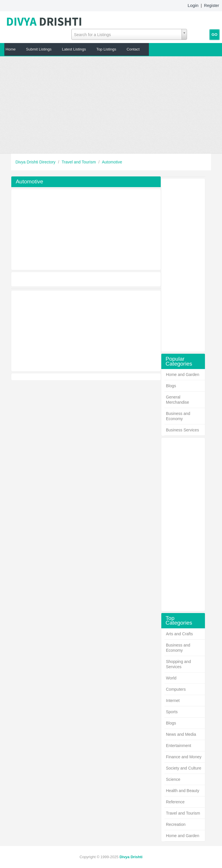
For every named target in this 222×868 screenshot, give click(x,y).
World (171, 678)
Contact (133, 49)
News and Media (181, 734)
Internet (173, 701)
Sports (172, 712)
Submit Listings (39, 49)
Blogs (171, 386)
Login (193, 5)
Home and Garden (183, 375)
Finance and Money (184, 757)
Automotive (112, 162)
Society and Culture (184, 768)
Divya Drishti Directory (36, 162)
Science (173, 779)
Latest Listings (74, 49)
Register (212, 5)
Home (11, 49)
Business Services (182, 430)
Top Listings (106, 49)
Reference (175, 802)
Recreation (176, 824)
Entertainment (178, 746)
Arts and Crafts (179, 634)
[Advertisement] (111, 105)
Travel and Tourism (79, 162)
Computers (176, 689)
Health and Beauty (183, 791)
